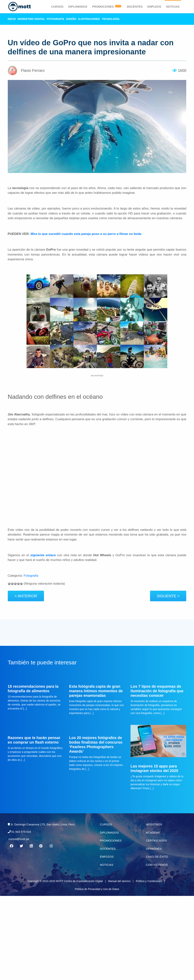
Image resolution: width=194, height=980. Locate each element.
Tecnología (111, 19)
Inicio (12, 19)
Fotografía (56, 19)
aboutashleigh (97, 375)
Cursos (57, 7)
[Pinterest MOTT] (41, 846)
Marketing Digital (31, 19)
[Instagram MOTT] (51, 846)
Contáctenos (157, 865)
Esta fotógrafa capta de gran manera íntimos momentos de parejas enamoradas (96, 691)
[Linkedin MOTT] (31, 846)
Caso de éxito (157, 857)
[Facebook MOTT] (12, 846)
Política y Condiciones (149, 881)
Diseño (71, 19)
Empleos (154, 7)
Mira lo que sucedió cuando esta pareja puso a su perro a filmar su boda (86, 234)
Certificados (156, 840)
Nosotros (154, 824)
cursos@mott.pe (19, 839)
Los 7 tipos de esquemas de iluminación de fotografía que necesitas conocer (157, 691)
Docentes (135, 7)
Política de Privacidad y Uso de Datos (97, 889)
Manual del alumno (119, 881)
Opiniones (154, 849)
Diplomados (78, 7)
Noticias (173, 7)
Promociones (103, 7)
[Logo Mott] (19, 7)
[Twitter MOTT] (21, 846)
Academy (153, 833)
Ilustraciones (89, 19)
